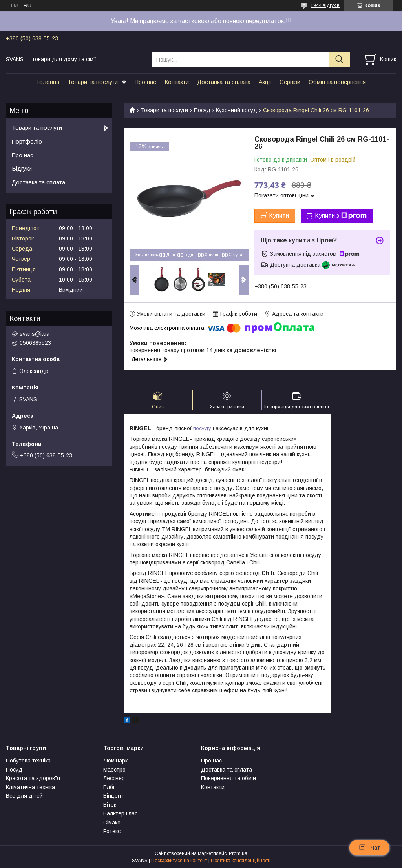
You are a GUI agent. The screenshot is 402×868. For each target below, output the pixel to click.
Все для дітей (24, 796)
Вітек (110, 805)
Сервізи (290, 82)
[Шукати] (339, 59)
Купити (279, 216)
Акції (265, 82)
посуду (202, 428)
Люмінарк (115, 761)
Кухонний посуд (237, 110)
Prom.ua (238, 853)
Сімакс (112, 823)
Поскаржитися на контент (179, 861)
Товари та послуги (93, 82)
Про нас (145, 82)
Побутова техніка (28, 761)
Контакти (177, 82)
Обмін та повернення (337, 82)
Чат (369, 848)
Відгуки (22, 168)
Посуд (202, 110)
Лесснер (114, 778)
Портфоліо (27, 141)
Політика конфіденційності (241, 861)
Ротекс (112, 831)
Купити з (341, 216)
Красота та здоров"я (33, 778)
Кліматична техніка (30, 787)
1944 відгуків (325, 5)
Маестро (114, 770)
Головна (48, 82)
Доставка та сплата (224, 82)
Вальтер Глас (120, 813)
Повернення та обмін (228, 778)
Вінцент (113, 796)
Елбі (109, 787)
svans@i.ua (35, 334)
